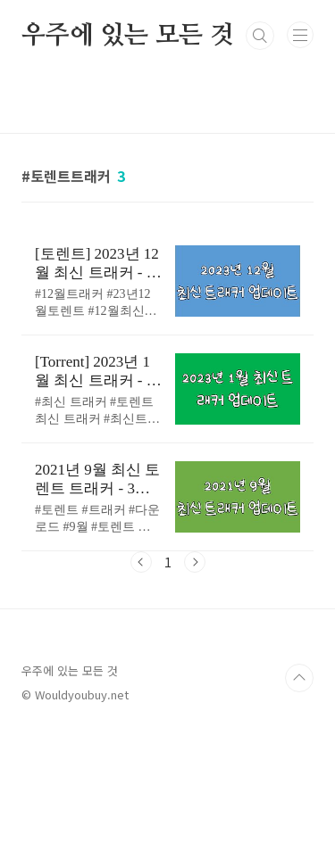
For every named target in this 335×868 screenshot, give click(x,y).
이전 (141, 562)
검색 (260, 36)
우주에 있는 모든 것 (128, 36)
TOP (299, 678)
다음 (195, 562)
